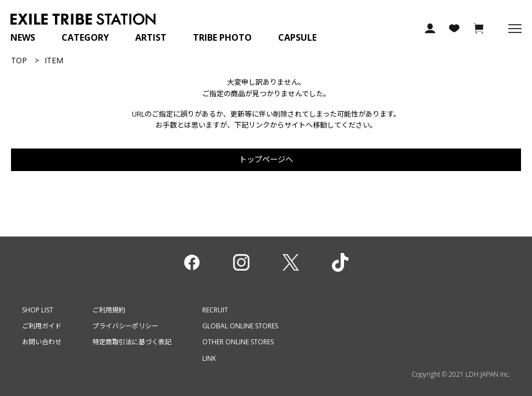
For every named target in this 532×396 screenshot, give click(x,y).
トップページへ (266, 159)
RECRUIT (215, 310)
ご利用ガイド (42, 326)
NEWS (23, 37)
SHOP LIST (38, 310)
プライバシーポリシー (125, 326)
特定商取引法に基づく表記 (132, 342)
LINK (209, 358)
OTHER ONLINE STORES (238, 342)
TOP (19, 60)
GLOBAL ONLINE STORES (240, 326)
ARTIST (151, 37)
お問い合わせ (42, 342)
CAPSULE (297, 37)
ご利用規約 (109, 310)
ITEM (54, 60)
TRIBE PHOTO (222, 37)
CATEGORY (85, 37)
